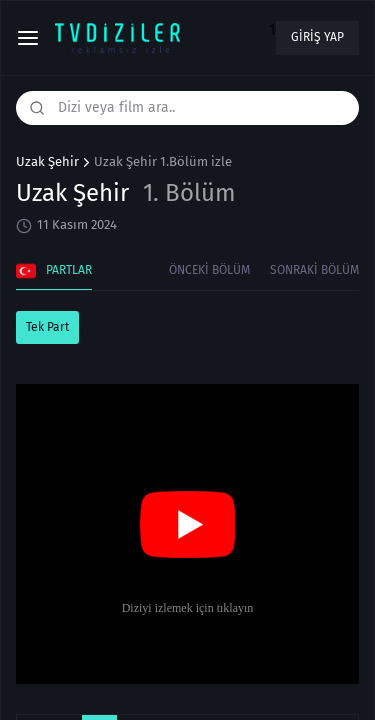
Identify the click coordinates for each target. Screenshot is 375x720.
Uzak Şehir (47, 162)
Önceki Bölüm (209, 270)
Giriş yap (317, 37)
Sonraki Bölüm (314, 270)
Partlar (54, 271)
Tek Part (47, 327)
